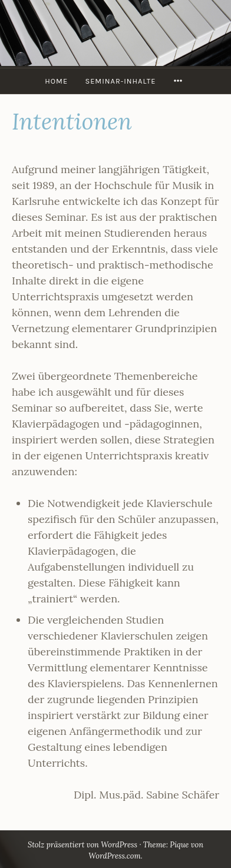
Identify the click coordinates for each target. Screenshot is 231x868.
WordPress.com (114, 856)
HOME (56, 81)
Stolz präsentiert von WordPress (82, 845)
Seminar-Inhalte (120, 81)
